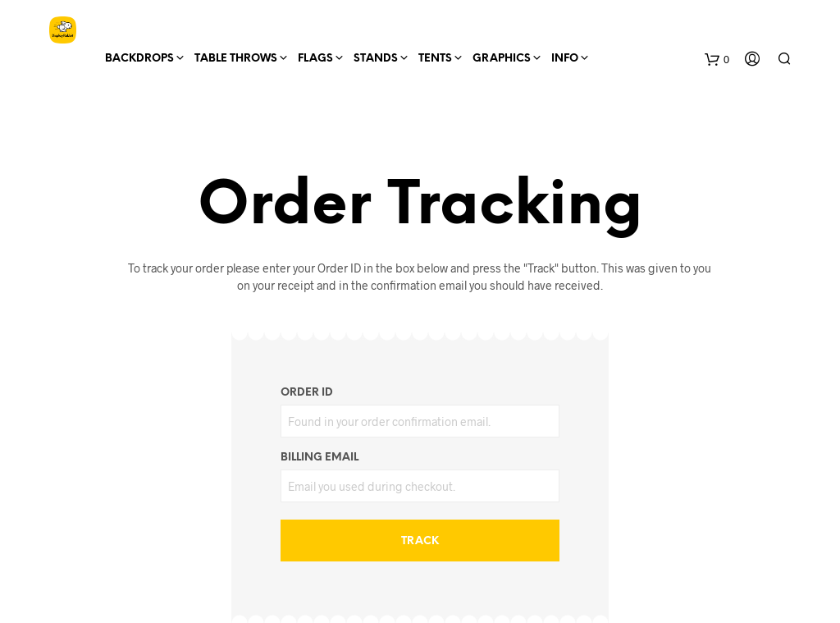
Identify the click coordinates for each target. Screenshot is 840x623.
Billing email (320, 458)
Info (565, 59)
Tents (435, 59)
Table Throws (236, 59)
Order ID (307, 393)
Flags (315, 59)
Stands (376, 59)
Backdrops (139, 59)
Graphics (502, 59)
